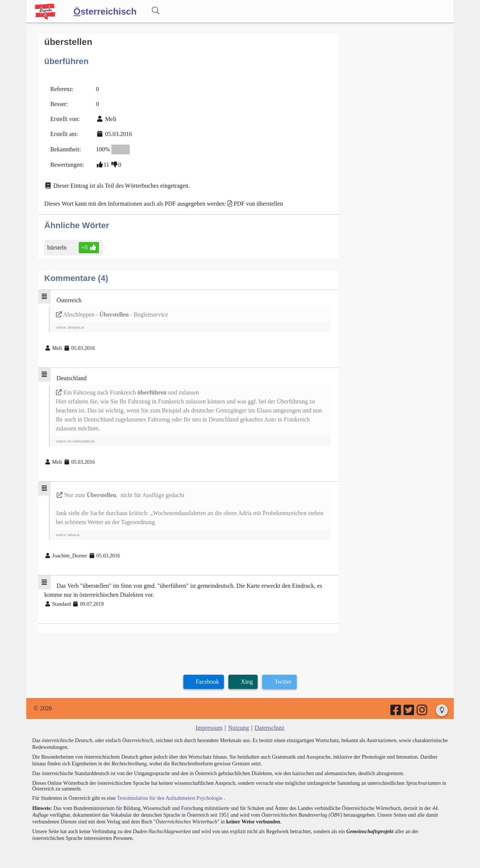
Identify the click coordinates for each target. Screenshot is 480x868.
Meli (111, 119)
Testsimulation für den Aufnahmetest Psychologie (169, 797)
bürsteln (58, 247)
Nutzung (238, 727)
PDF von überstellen (258, 203)
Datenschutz (269, 727)
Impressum (209, 727)
